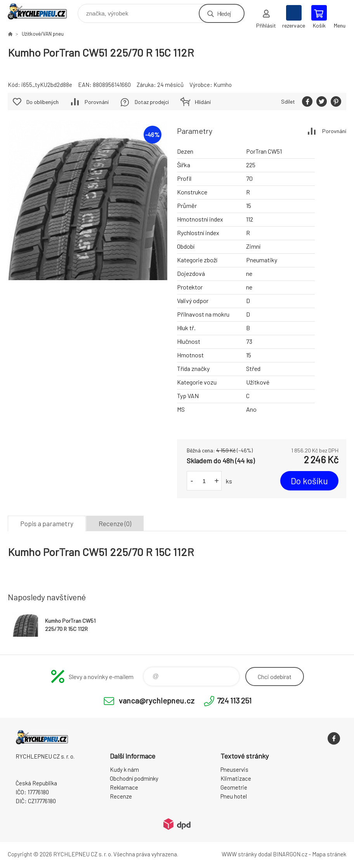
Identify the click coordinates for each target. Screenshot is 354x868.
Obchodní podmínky (134, 778)
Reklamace (124, 787)
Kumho (223, 85)
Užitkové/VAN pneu (43, 34)
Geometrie (234, 787)
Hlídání (203, 102)
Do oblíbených (43, 102)
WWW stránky (239, 854)
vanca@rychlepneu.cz (157, 700)
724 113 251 (234, 700)
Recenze (121, 796)
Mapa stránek (329, 854)
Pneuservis (234, 769)
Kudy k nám (124, 769)
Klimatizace (236, 778)
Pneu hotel (234, 796)
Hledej (224, 13)
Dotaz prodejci (152, 102)
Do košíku (309, 481)
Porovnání (334, 131)
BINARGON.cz (290, 854)
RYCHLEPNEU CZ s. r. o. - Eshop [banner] (42, 11)
